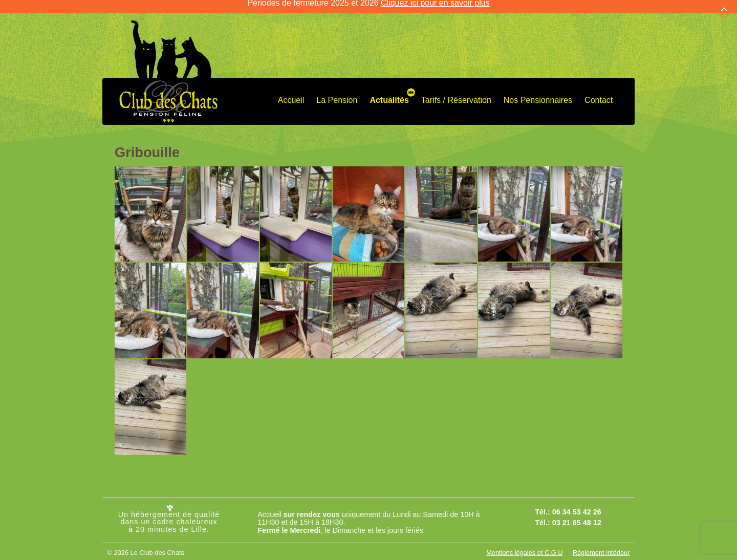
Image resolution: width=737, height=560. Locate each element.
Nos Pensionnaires (538, 91)
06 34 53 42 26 (577, 503)
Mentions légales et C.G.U (524, 543)
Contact (599, 91)
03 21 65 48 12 (577, 513)
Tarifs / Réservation (456, 91)
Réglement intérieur (601, 543)
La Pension (337, 91)
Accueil (291, 91)
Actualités (389, 91)
